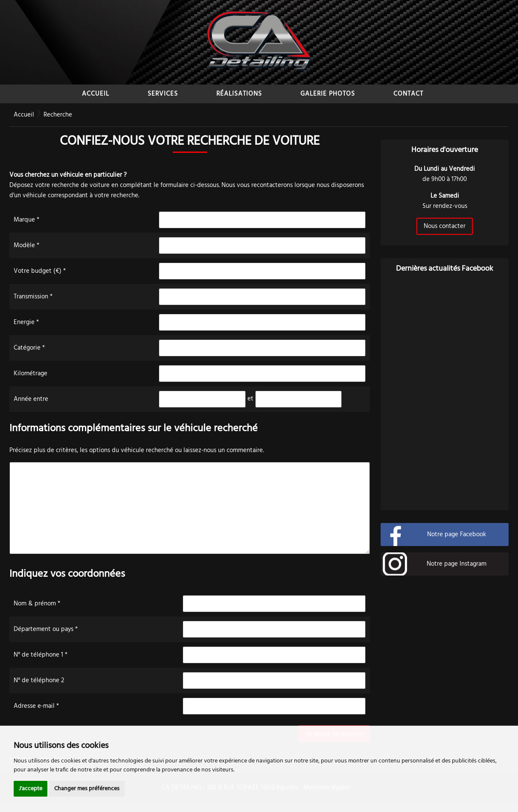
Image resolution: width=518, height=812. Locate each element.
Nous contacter (445, 226)
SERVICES (163, 94)
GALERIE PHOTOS (328, 94)
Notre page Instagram (457, 564)
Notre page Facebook (457, 535)
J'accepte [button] (31, 789)
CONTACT (408, 94)
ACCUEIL (96, 94)
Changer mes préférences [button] (87, 789)
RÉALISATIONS (239, 94)
